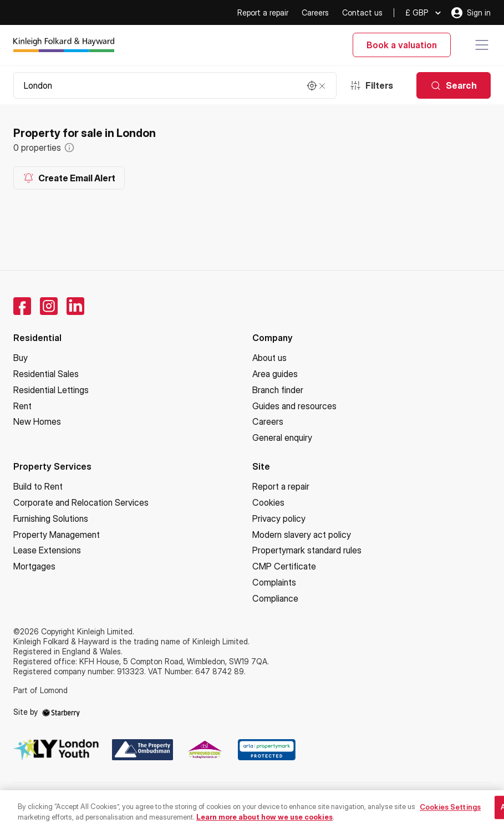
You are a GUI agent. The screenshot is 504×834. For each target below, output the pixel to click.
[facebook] (22, 306)
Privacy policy (279, 518)
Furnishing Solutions (51, 518)
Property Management (57, 535)
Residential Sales (46, 374)
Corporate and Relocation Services (81, 502)
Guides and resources (294, 406)
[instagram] (49, 306)
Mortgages (34, 566)
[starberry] (61, 712)
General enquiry (282, 438)
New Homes (37, 421)
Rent (22, 406)
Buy (21, 358)
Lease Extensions (47, 550)
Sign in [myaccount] (471, 13)
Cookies (268, 502)
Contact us (362, 12)
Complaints (274, 582)
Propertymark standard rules (307, 550)
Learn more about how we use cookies (264, 824)
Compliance (275, 598)
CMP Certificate (284, 566)
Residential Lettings (51, 390)
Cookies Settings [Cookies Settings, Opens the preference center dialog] (450, 815)
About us (269, 358)
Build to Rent (38, 486)
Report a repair (263, 12)
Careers (315, 12)
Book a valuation (402, 45)
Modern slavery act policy (302, 535)
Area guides (275, 374)
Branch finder (278, 390)
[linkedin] (75, 306)
